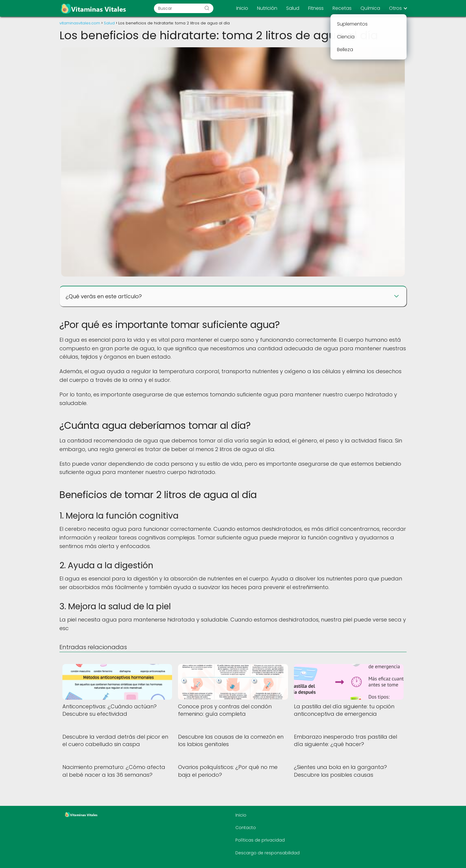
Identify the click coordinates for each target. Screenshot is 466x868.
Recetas (342, 8)
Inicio (242, 8)
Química (370, 8)
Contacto (246, 828)
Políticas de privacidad (260, 840)
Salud (293, 8)
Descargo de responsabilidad (267, 853)
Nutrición (267, 8)
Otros (395, 8)
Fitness (316, 8)
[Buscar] (207, 8)
